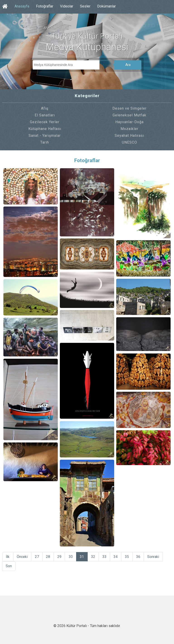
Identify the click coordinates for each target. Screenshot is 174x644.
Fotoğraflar (45, 6)
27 (38, 557)
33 (107, 557)
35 (130, 557)
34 (118, 557)
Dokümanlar (106, 6)
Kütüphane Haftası (45, 129)
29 (61, 557)
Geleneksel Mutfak (129, 115)
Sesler (85, 6)
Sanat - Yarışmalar (45, 136)
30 (72, 557)
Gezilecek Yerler (45, 122)
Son (9, 567)
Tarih (45, 142)
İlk (8, 557)
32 (95, 557)
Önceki (23, 557)
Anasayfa (22, 6)
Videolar (67, 6)
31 (84, 557)
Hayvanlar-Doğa (129, 122)
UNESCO (129, 142)
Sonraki (157, 557)
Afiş (45, 108)
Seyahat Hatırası (129, 136)
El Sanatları (45, 115)
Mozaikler (129, 129)
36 (142, 557)
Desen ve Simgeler (129, 108)
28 (49, 557)
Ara (128, 65)
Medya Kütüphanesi (87, 47)
